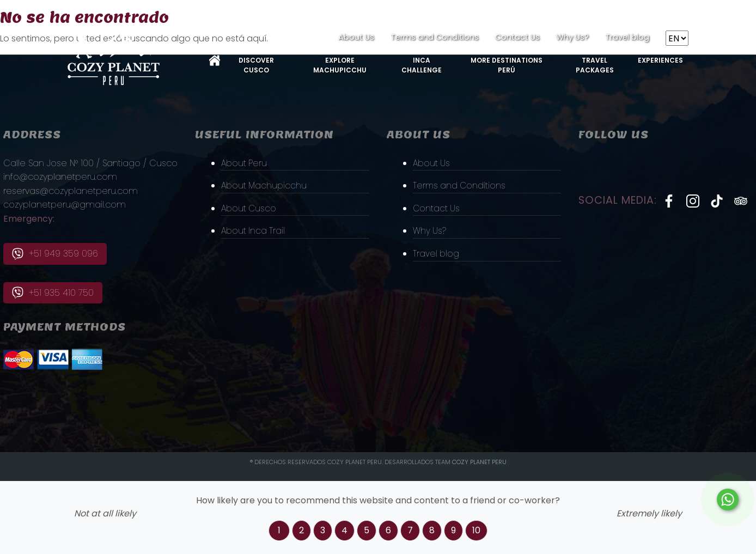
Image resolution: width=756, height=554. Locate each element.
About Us (356, 37)
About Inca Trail (254, 231)
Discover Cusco (256, 65)
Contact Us (517, 37)
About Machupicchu (265, 185)
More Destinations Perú (507, 65)
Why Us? (572, 37)
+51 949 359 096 (55, 254)
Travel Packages (595, 65)
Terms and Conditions (435, 37)
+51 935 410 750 (53, 293)
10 (476, 530)
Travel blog (627, 37)
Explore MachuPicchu (340, 65)
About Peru (245, 163)
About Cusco (249, 208)
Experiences (660, 60)
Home (215, 60)
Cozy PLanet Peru (479, 462)
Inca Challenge (422, 65)
